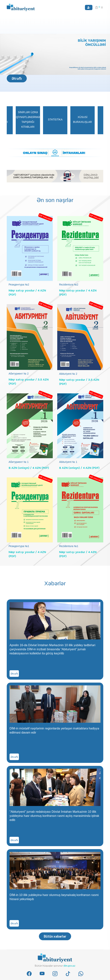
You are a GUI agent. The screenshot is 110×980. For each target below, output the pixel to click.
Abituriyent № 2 (68, 374)
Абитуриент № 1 (19, 462)
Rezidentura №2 (69, 285)
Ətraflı (17, 78)
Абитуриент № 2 (19, 374)
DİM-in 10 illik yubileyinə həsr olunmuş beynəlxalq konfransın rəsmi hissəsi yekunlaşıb (54, 897)
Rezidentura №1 (69, 546)
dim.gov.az (69, 966)
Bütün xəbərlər (55, 936)
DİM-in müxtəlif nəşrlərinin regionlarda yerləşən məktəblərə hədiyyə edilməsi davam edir (54, 730)
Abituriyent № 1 (68, 462)
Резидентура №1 (19, 546)
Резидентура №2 (19, 285)
